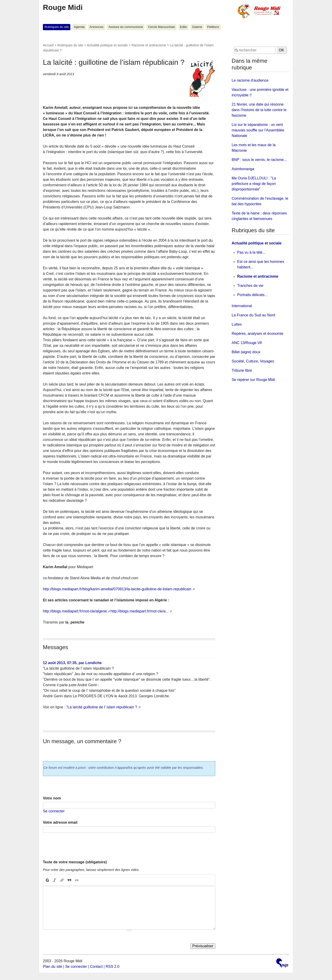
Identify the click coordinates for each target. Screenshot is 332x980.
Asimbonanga (243, 169)
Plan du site (53, 967)
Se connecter (54, 811)
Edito (184, 27)
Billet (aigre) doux (246, 352)
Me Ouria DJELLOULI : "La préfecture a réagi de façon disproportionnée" (254, 184)
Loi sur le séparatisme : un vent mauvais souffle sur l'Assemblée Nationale (258, 130)
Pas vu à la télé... (251, 252)
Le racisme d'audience (250, 80)
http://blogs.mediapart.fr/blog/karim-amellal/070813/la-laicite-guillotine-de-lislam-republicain (117, 589)
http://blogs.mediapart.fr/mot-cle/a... (139, 611)
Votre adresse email (60, 822)
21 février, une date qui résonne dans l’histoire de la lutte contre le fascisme (259, 110)
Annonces (96, 27)
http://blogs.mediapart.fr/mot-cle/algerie (75, 611)
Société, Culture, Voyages (253, 361)
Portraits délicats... (252, 295)
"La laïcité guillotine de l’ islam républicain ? (102, 707)
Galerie (197, 27)
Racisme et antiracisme (149, 45)
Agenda (79, 27)
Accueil (48, 45)
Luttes (237, 324)
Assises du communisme (126, 27)
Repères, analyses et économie (258, 334)
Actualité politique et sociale (107, 45)
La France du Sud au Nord (253, 315)
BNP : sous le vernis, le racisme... (259, 160)
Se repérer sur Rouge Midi (253, 380)
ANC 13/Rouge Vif (247, 343)
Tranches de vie (250, 286)
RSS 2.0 (113, 967)
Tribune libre (242, 370)
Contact (96, 967)
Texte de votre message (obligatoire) (75, 862)
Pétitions (213, 27)
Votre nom (52, 798)
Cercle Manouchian (162, 27)
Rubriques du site (57, 27)
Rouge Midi (63, 7)
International (242, 306)
